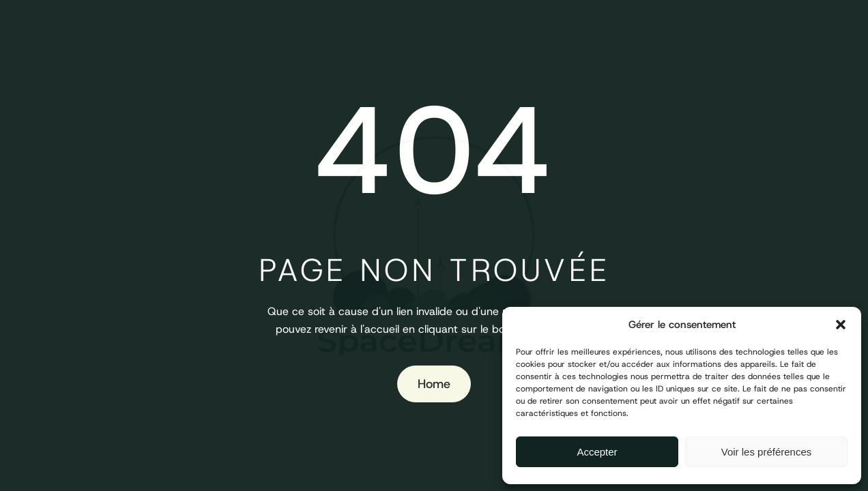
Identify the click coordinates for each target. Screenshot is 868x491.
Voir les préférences (767, 452)
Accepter (597, 452)
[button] (841, 325)
